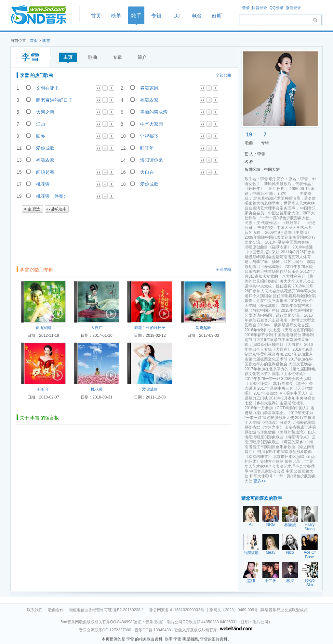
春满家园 (149, 88)
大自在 (147, 172)
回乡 (41, 136)
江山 (41, 124)
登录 (246, 8)
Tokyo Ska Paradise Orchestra (310, 587)
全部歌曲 (223, 75)
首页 (43, 15)
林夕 (290, 581)
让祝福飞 (149, 136)
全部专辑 (223, 270)
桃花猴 (43, 184)
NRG (271, 524)
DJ (177, 16)
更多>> (260, 481)
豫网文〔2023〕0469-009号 (234, 610)
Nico (290, 552)
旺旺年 (147, 148)
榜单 (116, 16)
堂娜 (251, 581)
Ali (251, 524)
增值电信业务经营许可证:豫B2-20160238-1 (106, 610)
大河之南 (45, 112)
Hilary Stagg (309, 527)
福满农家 (149, 100)
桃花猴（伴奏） (52, 196)
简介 (142, 57)
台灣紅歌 (251, 553)
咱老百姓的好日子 (54, 100)
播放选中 (57, 209)
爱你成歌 (45, 148)
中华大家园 (152, 124)
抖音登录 (260, 8)
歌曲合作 (56, 610)
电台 (197, 16)
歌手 (136, 16)
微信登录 (293, 8)
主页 (68, 57)
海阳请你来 (152, 160)
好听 (217, 16)
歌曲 (93, 57)
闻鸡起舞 (45, 172)
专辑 (156, 16)
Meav (270, 552)
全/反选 (32, 209)
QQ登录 (277, 8)
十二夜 (271, 581)
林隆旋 (290, 525)
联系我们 (35, 610)
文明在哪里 (47, 88)
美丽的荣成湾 (154, 112)
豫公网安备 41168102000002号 (177, 610)
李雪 (46, 41)
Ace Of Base (310, 555)
